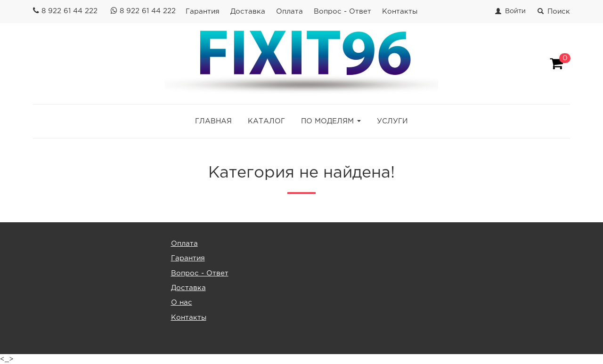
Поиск (554, 12)
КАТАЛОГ (266, 121)
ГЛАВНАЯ (213, 121)
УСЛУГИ (392, 121)
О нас (182, 303)
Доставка (248, 12)
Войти (515, 11)
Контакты (400, 12)
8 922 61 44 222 (69, 11)
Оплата (289, 12)
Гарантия (203, 12)
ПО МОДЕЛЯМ (327, 121)
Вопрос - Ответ (342, 12)
